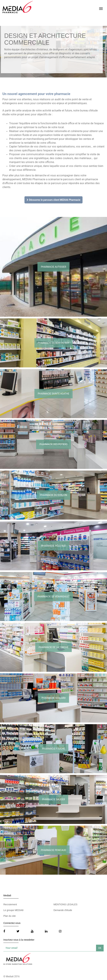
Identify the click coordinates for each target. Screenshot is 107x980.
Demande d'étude (63, 910)
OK (100, 948)
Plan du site (10, 916)
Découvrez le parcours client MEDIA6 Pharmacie (53, 200)
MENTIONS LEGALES (65, 904)
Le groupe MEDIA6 (13, 910)
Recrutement (10, 904)
